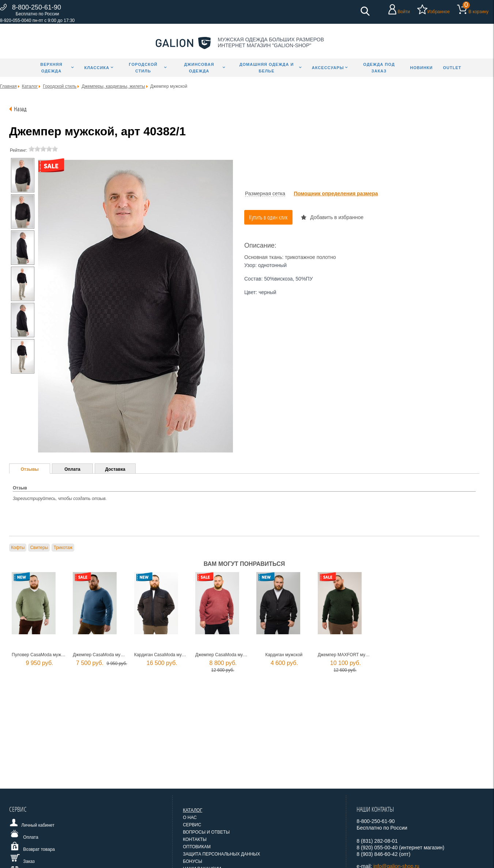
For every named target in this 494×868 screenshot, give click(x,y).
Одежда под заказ (379, 68)
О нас (190, 818)
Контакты (195, 839)
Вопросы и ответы (206, 832)
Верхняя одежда (51, 68)
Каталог (193, 810)
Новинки (422, 68)
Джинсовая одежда (199, 68)
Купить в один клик (268, 217)
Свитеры (39, 548)
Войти (404, 12)
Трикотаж (63, 548)
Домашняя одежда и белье (267, 68)
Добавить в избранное (337, 217)
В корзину (478, 12)
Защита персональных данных (221, 854)
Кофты (18, 548)
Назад (20, 109)
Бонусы (193, 861)
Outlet (452, 68)
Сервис (192, 825)
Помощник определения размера (336, 193)
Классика (97, 68)
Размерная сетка (265, 193)
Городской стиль (143, 68)
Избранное (439, 12)
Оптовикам (197, 847)
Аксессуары (328, 68)
